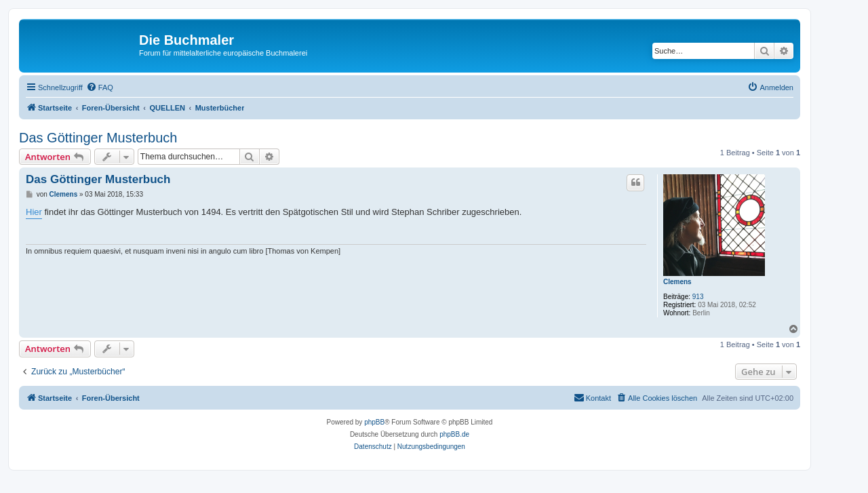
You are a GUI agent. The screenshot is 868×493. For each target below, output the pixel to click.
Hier (34, 212)
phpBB (374, 422)
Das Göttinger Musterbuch (98, 138)
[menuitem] (100, 87)
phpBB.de (454, 434)
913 (698, 297)
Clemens (677, 282)
